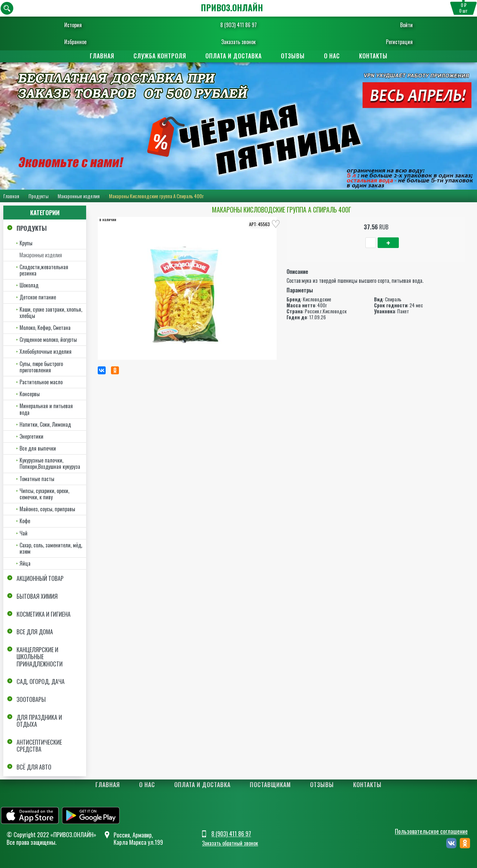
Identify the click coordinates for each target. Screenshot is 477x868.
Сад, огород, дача (41, 682)
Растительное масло (41, 382)
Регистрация (387, 42)
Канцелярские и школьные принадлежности (40, 657)
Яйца (25, 563)
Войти (394, 25)
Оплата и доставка (234, 56)
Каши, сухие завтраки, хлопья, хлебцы (51, 312)
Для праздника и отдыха (39, 721)
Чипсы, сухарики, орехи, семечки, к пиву (44, 494)
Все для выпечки (38, 448)
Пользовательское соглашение (431, 832)
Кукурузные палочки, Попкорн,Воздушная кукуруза (50, 463)
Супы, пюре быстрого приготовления (41, 367)
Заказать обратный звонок (230, 843)
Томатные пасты (37, 479)
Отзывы (293, 56)
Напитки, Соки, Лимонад (45, 424)
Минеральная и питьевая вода (46, 409)
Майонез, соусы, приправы (47, 509)
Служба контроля (160, 56)
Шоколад (29, 285)
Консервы (30, 394)
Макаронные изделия (79, 196)
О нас (332, 56)
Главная (102, 56)
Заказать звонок (238, 42)
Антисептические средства (39, 746)
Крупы (26, 243)
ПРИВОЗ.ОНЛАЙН (232, 7)
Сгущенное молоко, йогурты (48, 340)
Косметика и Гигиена (44, 614)
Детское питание (38, 297)
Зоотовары (31, 699)
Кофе (25, 521)
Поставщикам (270, 784)
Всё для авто (34, 767)
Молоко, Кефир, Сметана (45, 328)
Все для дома (35, 632)
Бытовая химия (37, 596)
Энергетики (31, 436)
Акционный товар (40, 578)
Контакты (373, 56)
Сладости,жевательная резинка (44, 270)
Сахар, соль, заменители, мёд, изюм (51, 548)
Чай (24, 533)
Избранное (88, 42)
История (86, 25)
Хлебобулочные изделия (46, 351)
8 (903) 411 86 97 (238, 25)
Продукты (38, 196)
